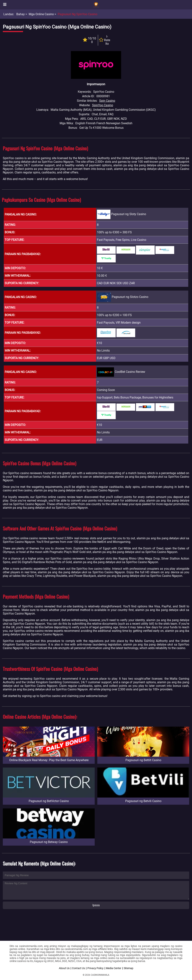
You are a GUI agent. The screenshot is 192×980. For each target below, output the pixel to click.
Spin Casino (107, 101)
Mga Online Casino (41, 14)
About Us (64, 968)
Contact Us (78, 968)
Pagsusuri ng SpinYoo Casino (78, 14)
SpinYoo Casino (103, 105)
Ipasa (96, 905)
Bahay (21, 14)
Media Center (114, 968)
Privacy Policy (95, 968)
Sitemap (129, 968)
